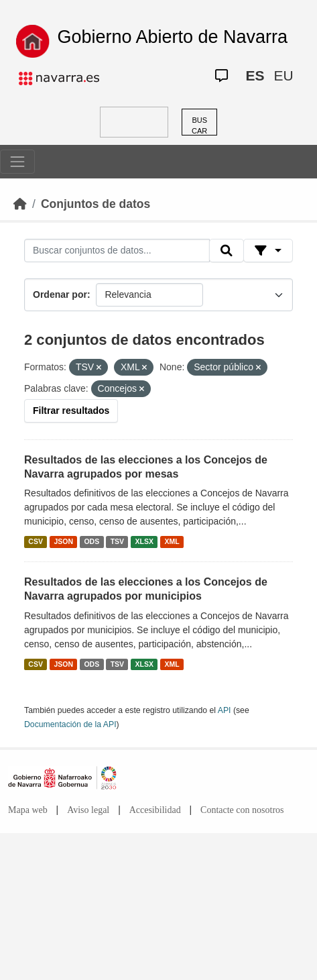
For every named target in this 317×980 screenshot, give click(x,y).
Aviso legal (88, 810)
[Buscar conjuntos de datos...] (117, 251)
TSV (117, 541)
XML (172, 541)
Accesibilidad (155, 810)
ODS (91, 541)
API (225, 710)
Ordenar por (60, 294)
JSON (63, 541)
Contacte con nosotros (242, 810)
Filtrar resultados (71, 411)
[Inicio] (20, 204)
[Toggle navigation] (17, 162)
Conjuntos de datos (96, 204)
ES (255, 75)
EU (283, 75)
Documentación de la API (70, 724)
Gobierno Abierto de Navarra (172, 37)
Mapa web (28, 810)
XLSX (144, 541)
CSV (36, 541)
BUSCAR (199, 126)
